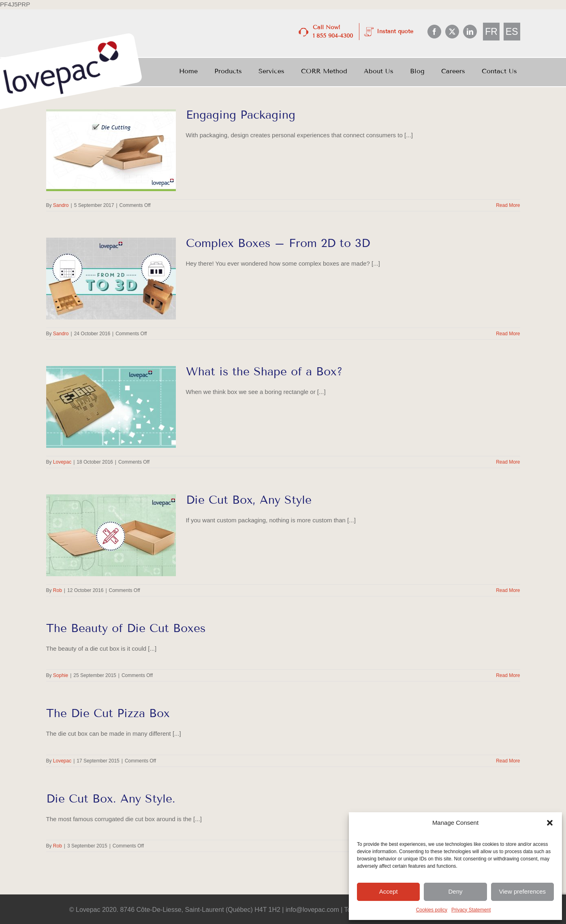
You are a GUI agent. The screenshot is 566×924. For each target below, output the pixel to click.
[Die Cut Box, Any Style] (111, 535)
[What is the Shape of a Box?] (111, 407)
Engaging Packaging (241, 115)
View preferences (523, 891)
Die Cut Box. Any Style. (111, 799)
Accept (389, 891)
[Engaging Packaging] (111, 150)
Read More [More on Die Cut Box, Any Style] (508, 590)
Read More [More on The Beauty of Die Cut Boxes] (508, 675)
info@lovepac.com (313, 910)
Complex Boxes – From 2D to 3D (278, 243)
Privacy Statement (471, 910)
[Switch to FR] (491, 32)
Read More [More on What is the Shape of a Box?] (508, 462)
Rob (58, 590)
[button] (550, 823)
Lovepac (62, 462)
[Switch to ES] (512, 32)
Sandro (61, 205)
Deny (455, 891)
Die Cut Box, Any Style (249, 500)
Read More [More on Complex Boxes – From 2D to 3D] (508, 334)
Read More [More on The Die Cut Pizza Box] (508, 761)
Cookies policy (432, 910)
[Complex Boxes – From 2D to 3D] (111, 279)
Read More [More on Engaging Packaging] (508, 205)
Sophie (61, 675)
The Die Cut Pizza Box (108, 713)
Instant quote (395, 31)
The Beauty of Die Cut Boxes (126, 628)
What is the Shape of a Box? (264, 372)
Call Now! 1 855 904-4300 (333, 32)
